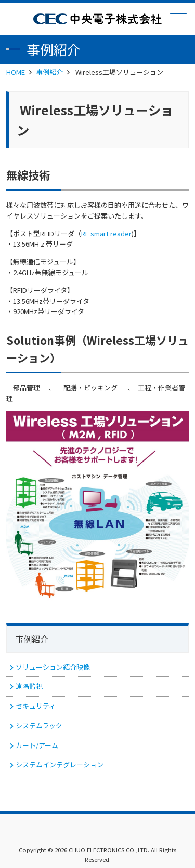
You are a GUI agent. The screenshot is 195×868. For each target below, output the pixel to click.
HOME (16, 72)
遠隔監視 (29, 686)
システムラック (39, 725)
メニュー (177, 19)
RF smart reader (106, 233)
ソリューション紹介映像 (53, 667)
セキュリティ (36, 706)
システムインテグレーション (60, 764)
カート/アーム (37, 745)
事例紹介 (49, 72)
